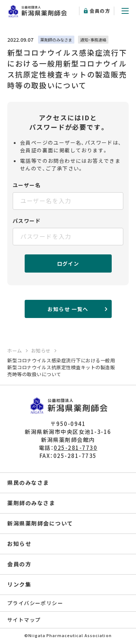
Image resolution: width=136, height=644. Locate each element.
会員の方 (100, 11)
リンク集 (19, 584)
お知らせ (19, 544)
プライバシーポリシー (35, 603)
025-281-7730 (75, 448)
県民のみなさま (28, 482)
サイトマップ (24, 620)
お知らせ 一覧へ (68, 309)
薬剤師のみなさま (31, 503)
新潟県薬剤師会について (40, 523)
